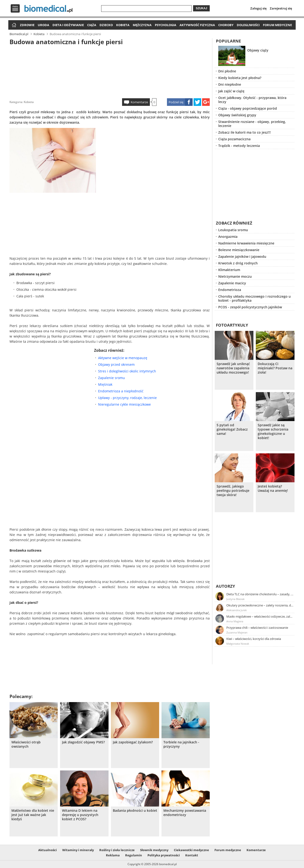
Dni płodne (227, 71)
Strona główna (13, 25)
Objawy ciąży (258, 50)
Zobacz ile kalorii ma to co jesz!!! (245, 132)
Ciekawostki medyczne (191, 850)
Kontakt (192, 855)
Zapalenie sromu (112, 378)
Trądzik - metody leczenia (239, 146)
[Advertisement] (110, 71)
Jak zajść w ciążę (231, 91)
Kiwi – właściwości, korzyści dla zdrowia (254, 639)
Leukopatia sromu (233, 230)
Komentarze (139, 102)
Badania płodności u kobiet (135, 811)
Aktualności (47, 850)
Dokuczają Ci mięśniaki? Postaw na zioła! (275, 368)
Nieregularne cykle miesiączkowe (124, 404)
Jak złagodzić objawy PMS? (83, 742)
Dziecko (106, 25)
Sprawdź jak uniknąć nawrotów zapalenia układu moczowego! (233, 368)
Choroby (226, 25)
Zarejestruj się (281, 8)
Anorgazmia (228, 237)
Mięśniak (105, 384)
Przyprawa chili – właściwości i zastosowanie (257, 628)
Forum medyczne (277, 25)
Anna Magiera (235, 621)
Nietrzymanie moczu (235, 276)
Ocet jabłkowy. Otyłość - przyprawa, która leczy (252, 100)
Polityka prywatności (164, 855)
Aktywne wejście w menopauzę (123, 358)
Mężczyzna (142, 25)
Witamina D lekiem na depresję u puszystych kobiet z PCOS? (80, 815)
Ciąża (92, 25)
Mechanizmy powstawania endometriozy (185, 813)
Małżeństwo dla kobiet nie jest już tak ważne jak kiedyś (33, 815)
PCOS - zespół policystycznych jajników (250, 307)
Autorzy (226, 586)
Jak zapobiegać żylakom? (133, 742)
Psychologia (166, 25)
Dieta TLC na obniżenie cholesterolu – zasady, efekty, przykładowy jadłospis (260, 594)
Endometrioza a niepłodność (121, 391)
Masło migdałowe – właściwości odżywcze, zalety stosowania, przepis (260, 616)
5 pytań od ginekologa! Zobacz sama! (232, 429)
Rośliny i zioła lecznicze (117, 850)
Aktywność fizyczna (197, 25)
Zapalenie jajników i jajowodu (242, 256)
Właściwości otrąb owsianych (26, 744)
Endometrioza (230, 290)
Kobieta (123, 25)
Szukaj (201, 8)
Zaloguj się (259, 8)
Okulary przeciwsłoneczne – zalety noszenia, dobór (260, 605)
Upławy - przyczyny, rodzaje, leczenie (127, 398)
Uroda (43, 25)
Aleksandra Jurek (237, 610)
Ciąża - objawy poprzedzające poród (248, 108)
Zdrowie (27, 25)
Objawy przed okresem (116, 364)
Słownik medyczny (154, 850)
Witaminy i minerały (78, 850)
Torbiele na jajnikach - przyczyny (181, 744)
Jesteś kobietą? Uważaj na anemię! (273, 488)
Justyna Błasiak (235, 599)
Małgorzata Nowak (238, 644)
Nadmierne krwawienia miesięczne (246, 243)
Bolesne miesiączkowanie (239, 250)
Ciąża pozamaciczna (234, 139)
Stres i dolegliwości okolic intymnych (127, 371)
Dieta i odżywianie (68, 25)
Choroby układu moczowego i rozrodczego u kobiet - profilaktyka (254, 298)
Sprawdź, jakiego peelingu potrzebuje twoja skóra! (233, 491)
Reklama (113, 855)
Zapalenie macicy (232, 283)
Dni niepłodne (230, 84)
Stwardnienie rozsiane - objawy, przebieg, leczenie (252, 124)
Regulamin (134, 855)
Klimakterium (229, 270)
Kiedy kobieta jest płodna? (240, 78)
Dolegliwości (248, 25)
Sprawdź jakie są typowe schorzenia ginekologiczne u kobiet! (273, 432)
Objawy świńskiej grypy (237, 115)
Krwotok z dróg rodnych (238, 263)
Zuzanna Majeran (237, 632)
